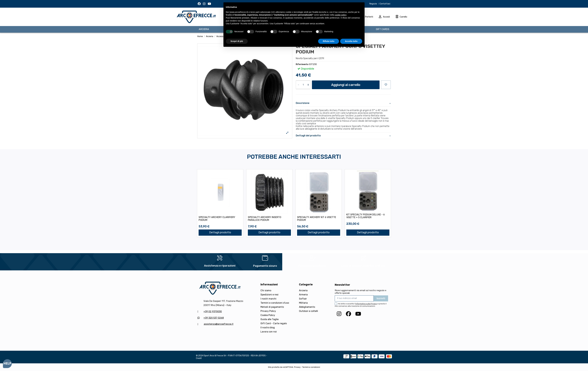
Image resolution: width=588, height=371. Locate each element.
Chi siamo (266, 290)
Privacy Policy (268, 311)
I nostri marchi (268, 299)
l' (366, 304)
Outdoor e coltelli (308, 311)
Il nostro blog (268, 328)
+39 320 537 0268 (214, 318)
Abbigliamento (307, 307)
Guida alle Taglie (270, 319)
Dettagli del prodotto (343, 136)
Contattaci (385, 4)
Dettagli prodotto (220, 232)
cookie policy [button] (341, 15)
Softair (303, 299)
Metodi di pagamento (272, 307)
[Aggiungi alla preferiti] (386, 85)
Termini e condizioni (311, 367)
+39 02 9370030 (213, 311)
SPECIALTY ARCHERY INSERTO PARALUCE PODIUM (265, 219)
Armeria (303, 295)
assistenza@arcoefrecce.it (219, 324)
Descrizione (343, 103)
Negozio (373, 4)
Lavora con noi (269, 332)
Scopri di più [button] (237, 41)
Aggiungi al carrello (346, 85)
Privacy (297, 367)
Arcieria (303, 290)
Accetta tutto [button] (351, 41)
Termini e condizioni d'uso (275, 303)
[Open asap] (7, 364)
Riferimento (302, 64)
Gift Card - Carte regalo (274, 323)
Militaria (303, 303)
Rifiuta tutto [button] (329, 41)
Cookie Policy (268, 315)
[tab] (343, 103)
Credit (199, 358)
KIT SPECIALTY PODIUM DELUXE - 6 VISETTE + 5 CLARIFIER (366, 216)
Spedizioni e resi (269, 295)
